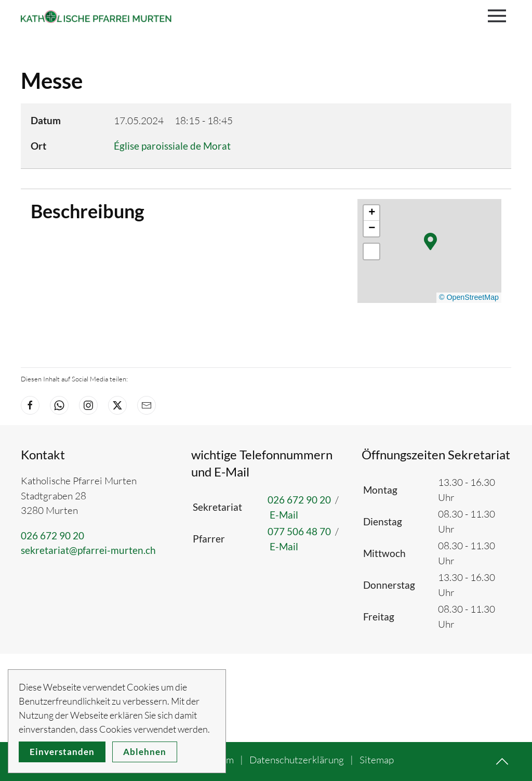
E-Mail (284, 515)
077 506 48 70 (299, 531)
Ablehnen (145, 752)
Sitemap (377, 760)
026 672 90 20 (52, 535)
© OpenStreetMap (469, 297)
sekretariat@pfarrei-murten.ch (88, 550)
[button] (500, 16)
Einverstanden (62, 752)
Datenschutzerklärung (297, 760)
